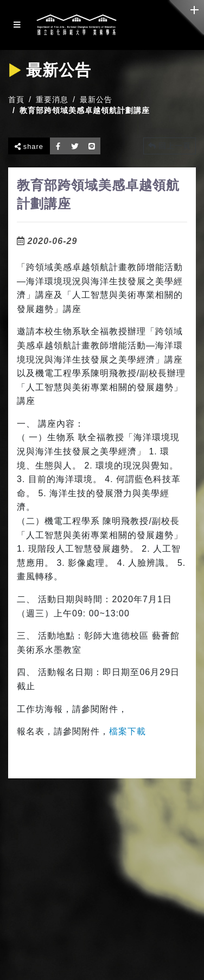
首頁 (16, 99)
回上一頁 (170, 146)
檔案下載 (127, 731)
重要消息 (52, 99)
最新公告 (96, 99)
